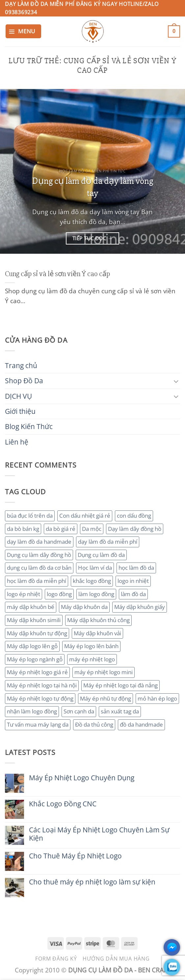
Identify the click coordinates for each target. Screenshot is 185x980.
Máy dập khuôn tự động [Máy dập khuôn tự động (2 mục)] (37, 633)
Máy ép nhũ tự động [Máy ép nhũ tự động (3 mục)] (106, 698)
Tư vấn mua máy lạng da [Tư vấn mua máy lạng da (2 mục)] (38, 724)
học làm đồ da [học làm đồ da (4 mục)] (136, 568)
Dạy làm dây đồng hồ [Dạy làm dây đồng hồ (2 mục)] (135, 529)
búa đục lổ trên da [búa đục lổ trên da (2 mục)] (30, 516)
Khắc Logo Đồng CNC (63, 804)
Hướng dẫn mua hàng (116, 959)
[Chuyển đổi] (176, 381)
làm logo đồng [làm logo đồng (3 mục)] (96, 594)
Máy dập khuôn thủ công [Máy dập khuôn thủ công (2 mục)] (98, 620)
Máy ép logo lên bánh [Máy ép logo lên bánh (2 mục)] (91, 646)
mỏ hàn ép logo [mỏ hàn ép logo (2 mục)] (157, 698)
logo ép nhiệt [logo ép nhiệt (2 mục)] (24, 594)
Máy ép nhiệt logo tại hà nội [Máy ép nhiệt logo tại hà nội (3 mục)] (42, 685)
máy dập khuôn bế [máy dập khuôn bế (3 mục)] (31, 607)
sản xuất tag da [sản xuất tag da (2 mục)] (120, 711)
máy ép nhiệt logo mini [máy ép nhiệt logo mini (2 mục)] (104, 672)
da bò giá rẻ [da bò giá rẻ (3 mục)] (61, 529)
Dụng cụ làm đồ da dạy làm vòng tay (93, 187)
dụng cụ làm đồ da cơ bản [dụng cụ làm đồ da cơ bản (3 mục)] (39, 568)
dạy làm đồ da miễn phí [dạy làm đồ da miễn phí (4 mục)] (108, 542)
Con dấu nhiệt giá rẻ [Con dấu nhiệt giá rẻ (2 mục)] (85, 516)
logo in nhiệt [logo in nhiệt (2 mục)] (133, 581)
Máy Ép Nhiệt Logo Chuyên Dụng (82, 778)
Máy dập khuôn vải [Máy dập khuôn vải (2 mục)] (97, 633)
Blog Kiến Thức (29, 426)
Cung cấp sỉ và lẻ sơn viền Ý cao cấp (57, 274)
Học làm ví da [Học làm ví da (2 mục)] (95, 568)
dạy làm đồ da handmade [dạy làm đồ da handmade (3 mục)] (39, 542)
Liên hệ (17, 442)
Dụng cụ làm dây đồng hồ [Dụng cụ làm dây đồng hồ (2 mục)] (39, 555)
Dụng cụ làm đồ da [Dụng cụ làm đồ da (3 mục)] (101, 555)
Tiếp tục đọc (92, 239)
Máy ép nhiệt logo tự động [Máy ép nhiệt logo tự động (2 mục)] (40, 698)
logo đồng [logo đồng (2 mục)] (59, 594)
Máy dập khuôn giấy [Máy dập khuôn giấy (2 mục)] (140, 607)
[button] (23, 31)
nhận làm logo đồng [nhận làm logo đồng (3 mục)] (32, 711)
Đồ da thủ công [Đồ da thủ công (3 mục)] (94, 724)
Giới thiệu (20, 411)
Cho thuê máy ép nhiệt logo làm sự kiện (92, 882)
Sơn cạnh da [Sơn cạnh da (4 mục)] (79, 711)
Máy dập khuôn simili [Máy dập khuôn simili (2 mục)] (34, 620)
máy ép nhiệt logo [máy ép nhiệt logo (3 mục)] (92, 659)
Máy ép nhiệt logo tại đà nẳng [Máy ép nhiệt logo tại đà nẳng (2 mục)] (120, 685)
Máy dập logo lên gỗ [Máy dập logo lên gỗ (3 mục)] (32, 646)
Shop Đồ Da (24, 381)
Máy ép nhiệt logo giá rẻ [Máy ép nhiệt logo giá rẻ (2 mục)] (37, 672)
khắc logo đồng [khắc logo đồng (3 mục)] (92, 581)
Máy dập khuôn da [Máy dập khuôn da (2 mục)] (84, 607)
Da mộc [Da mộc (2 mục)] (92, 529)
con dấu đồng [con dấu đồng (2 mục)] (134, 516)
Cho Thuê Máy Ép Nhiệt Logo (75, 856)
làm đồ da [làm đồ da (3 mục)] (133, 594)
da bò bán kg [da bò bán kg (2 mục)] (23, 529)
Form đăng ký (56, 959)
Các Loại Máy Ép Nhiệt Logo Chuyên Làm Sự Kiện (99, 834)
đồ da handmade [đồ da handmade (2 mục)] (141, 724)
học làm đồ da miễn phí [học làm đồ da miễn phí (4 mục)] (37, 581)
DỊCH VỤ (18, 396)
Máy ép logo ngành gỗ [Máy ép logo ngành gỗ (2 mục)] (35, 659)
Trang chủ (21, 365)
